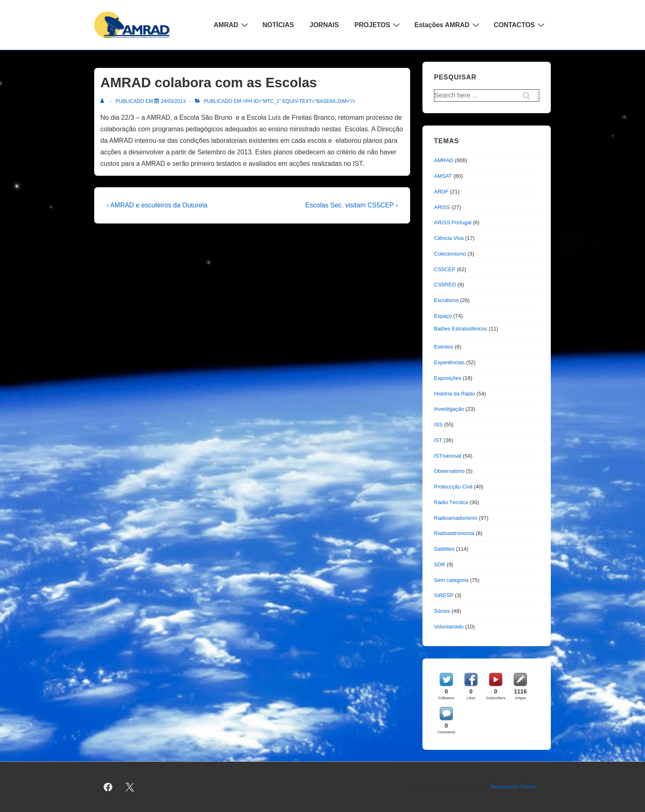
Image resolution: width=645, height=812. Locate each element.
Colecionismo (450, 254)
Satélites (444, 549)
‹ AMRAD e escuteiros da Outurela (157, 205)
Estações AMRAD (448, 25)
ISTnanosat (448, 456)
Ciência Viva (449, 238)
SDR (440, 564)
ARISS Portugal (453, 222)
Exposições (448, 378)
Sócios (442, 611)
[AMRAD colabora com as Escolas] (173, 101)
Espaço (443, 316)
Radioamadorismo (456, 518)
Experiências (449, 362)
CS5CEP (445, 269)
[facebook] (108, 787)
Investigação (449, 409)
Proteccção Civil (453, 487)
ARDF (441, 192)
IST (438, 440)
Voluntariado (449, 627)
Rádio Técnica (451, 502)
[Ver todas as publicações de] (104, 101)
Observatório (449, 471)
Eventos (444, 347)
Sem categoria (451, 580)
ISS (438, 425)
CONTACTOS (520, 25)
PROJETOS (378, 25)
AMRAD (232, 25)
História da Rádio (455, 394)
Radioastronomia (454, 533)
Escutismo (446, 300)
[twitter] (130, 787)
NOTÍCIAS (278, 25)
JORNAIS (324, 25)
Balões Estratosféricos (461, 329)
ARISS (442, 207)
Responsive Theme (514, 787)
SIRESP (444, 595)
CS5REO (445, 285)
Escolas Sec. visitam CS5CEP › (352, 205)
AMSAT (443, 176)
